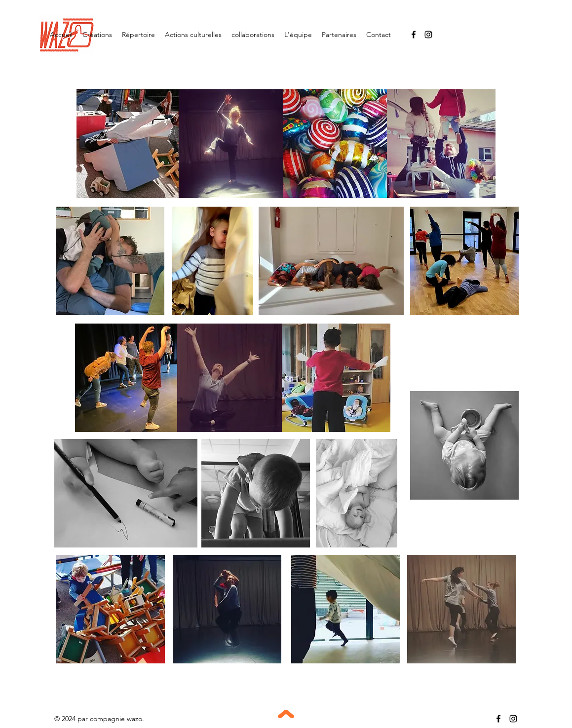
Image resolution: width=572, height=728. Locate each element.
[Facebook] (414, 35)
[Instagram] (428, 35)
